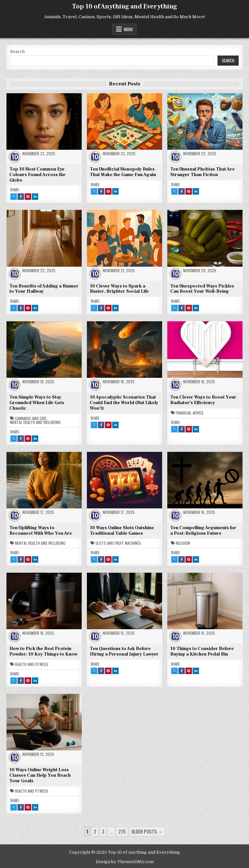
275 (122, 831)
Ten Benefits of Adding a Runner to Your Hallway (44, 289)
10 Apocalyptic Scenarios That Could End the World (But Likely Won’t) (124, 403)
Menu (128, 29)
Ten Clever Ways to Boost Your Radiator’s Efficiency (203, 400)
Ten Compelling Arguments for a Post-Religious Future (203, 531)
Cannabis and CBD (31, 418)
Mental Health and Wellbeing (35, 422)
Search (17, 51)
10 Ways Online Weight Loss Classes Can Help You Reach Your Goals (40, 775)
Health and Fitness (32, 664)
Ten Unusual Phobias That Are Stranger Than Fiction (202, 172)
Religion (183, 543)
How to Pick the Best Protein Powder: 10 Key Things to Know (43, 651)
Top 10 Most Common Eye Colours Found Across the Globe (37, 175)
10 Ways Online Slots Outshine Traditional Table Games (122, 531)
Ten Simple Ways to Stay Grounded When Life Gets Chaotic (37, 403)
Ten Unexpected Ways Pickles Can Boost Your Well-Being (202, 289)
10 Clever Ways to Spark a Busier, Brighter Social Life (119, 289)
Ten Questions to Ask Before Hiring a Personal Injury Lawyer (124, 651)
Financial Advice (190, 413)
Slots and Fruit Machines (118, 543)
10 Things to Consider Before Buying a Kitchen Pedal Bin (202, 651)
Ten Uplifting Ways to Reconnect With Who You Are (41, 531)
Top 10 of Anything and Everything (124, 6)
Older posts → (147, 831)
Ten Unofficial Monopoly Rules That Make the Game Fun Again (123, 172)
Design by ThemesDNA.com (125, 862)
